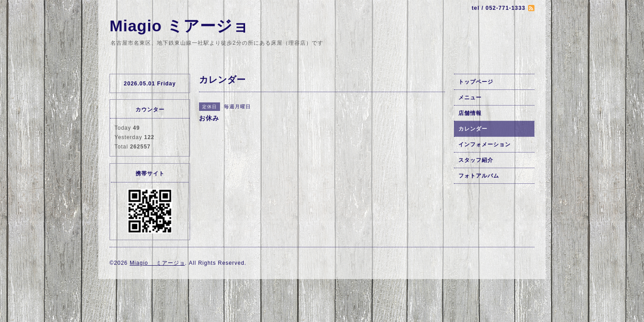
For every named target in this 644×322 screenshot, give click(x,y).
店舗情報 (470, 113)
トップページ (476, 82)
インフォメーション (485, 144)
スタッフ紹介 (476, 160)
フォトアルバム (479, 176)
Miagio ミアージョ (179, 26)
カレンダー (473, 129)
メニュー (470, 97)
